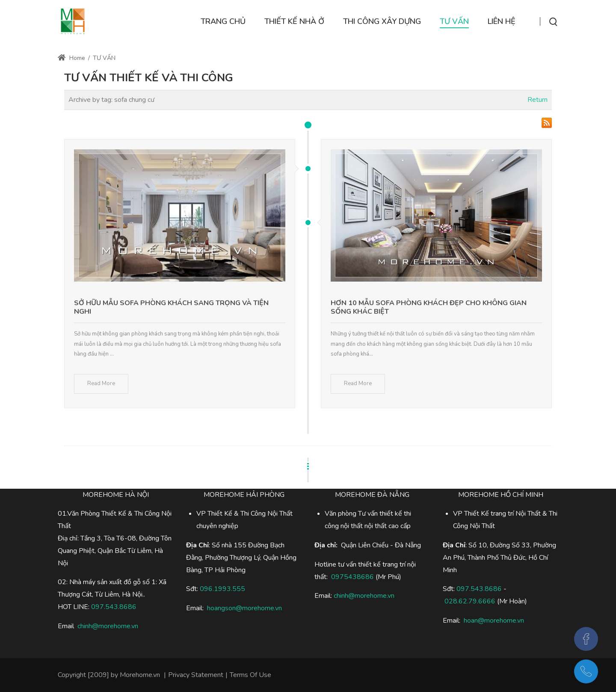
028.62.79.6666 (470, 601)
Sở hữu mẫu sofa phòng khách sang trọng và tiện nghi (171, 307)
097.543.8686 (479, 589)
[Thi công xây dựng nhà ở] (73, 21)
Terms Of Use (250, 675)
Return (538, 100)
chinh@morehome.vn (108, 626)
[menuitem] (223, 22)
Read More (101, 383)
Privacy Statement (196, 675)
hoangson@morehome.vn (244, 608)
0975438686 (352, 577)
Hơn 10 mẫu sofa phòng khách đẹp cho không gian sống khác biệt (429, 307)
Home (71, 58)
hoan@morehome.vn (494, 621)
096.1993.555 (222, 589)
